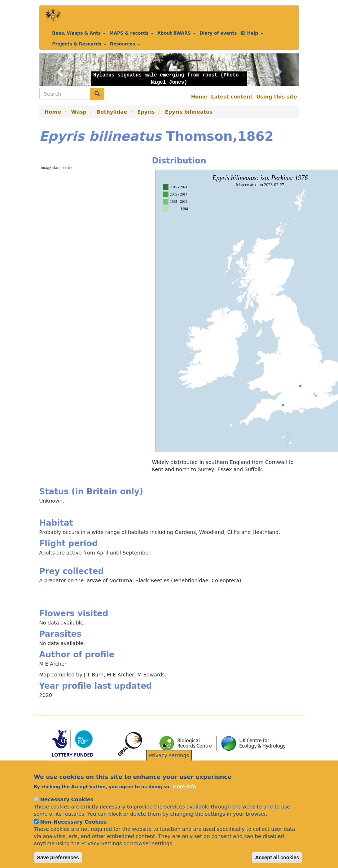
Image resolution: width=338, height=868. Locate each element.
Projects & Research (80, 44)
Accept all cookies (277, 858)
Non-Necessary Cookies (73, 822)
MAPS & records (131, 33)
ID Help (252, 33)
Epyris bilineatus (189, 112)
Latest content (232, 97)
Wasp (79, 112)
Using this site (276, 97)
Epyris (146, 112)
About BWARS (177, 33)
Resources (125, 44)
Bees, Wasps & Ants (79, 33)
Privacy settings (169, 755)
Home (199, 97)
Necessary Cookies (67, 799)
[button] (59, 70)
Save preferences (58, 858)
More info (184, 786)
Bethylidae (112, 112)
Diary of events (218, 33)
